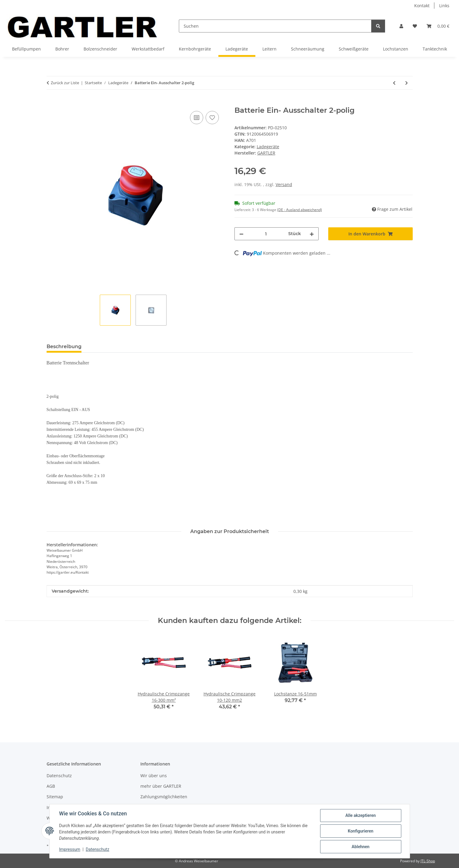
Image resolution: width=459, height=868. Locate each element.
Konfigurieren (361, 831)
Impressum (70, 849)
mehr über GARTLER (161, 786)
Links (444, 6)
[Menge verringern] (241, 234)
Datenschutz (97, 849)
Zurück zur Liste (65, 83)
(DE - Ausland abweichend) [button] (300, 210)
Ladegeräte (268, 147)
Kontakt (422, 6)
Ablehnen (361, 847)
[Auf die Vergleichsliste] (197, 118)
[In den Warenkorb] (51, 103)
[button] (401, 26)
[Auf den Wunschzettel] (212, 118)
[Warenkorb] (438, 26)
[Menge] (266, 234)
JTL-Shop (428, 861)
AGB (51, 786)
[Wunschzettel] (415, 26)
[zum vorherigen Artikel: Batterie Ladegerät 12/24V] (394, 83)
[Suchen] (275, 26)
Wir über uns (154, 776)
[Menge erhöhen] (312, 234)
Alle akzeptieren (361, 815)
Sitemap (55, 797)
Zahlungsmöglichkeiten (164, 797)
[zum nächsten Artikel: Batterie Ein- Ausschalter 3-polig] (407, 83)
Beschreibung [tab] (64, 347)
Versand (284, 184)
